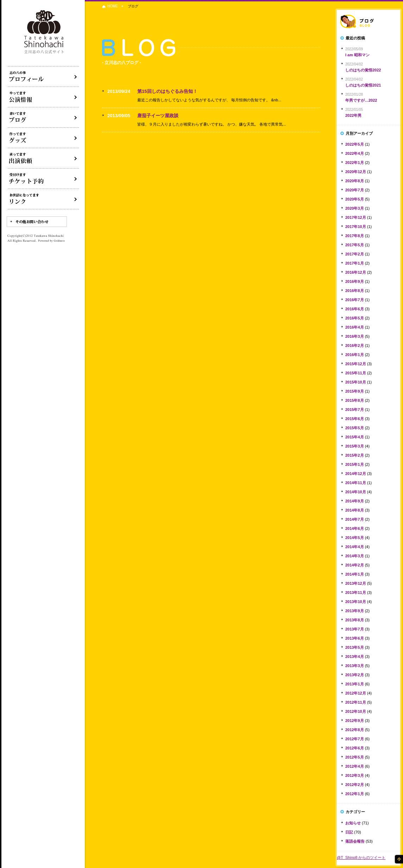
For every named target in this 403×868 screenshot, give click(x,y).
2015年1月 (355, 464)
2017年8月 (355, 236)
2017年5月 (355, 245)
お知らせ (353, 823)
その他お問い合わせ (37, 222)
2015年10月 (356, 382)
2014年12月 (356, 474)
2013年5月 (355, 647)
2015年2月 (355, 455)
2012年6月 (355, 748)
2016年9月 (355, 281)
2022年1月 (355, 163)
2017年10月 (356, 227)
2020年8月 (355, 181)
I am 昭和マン (357, 55)
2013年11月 (356, 593)
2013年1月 (355, 684)
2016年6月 (355, 309)
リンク (44, 199)
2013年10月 (356, 602)
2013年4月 (355, 657)
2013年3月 (355, 666)
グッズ (44, 138)
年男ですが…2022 (361, 100)
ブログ (44, 118)
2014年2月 (355, 565)
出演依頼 (44, 158)
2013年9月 (355, 611)
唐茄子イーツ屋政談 (158, 116)
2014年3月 (355, 556)
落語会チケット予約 (44, 179)
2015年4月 (355, 437)
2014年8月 (355, 510)
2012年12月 (356, 693)
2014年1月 (355, 574)
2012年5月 (355, 757)
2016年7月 (355, 300)
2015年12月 (356, 364)
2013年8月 (355, 620)
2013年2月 (355, 675)
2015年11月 (356, 373)
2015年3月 (355, 446)
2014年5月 (355, 538)
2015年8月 (355, 400)
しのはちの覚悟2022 (363, 70)
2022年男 (353, 115)
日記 (349, 832)
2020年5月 (355, 199)
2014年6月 (355, 528)
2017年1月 (355, 263)
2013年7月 (355, 629)
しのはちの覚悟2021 (363, 85)
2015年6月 (355, 419)
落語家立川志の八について (44, 77)
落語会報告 (355, 841)
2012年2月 (355, 785)
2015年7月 (355, 410)
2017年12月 (356, 217)
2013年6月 (355, 638)
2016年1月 (355, 355)
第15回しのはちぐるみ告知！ (167, 91)
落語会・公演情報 (44, 97)
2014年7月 (355, 519)
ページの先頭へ (398, 859)
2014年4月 (355, 547)
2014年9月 (355, 501)
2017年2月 (355, 254)
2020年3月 (355, 208)
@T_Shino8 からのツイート (361, 857)
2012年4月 (355, 766)
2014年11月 (356, 483)
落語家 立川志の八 (44, 32)
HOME (113, 6)
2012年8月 (355, 730)
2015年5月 (355, 428)
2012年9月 (355, 721)
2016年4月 (355, 327)
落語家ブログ (369, 21)
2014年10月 (356, 492)
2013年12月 (356, 583)
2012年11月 (356, 702)
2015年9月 (355, 391)
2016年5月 (355, 318)
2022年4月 (355, 153)
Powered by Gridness (51, 241)
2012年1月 (355, 794)
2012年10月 (356, 711)
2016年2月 (355, 346)
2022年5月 (355, 144)
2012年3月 (355, 775)
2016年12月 (356, 272)
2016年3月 (355, 336)
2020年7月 (355, 190)
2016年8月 (355, 291)
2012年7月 (355, 739)
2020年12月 (356, 172)
